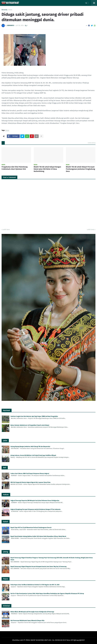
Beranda (4, 10)
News (10, 10)
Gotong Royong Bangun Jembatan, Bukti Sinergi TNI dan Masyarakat (30, 447)
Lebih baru (6, 230)
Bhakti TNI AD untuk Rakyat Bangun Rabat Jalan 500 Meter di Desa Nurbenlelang (47, 169)
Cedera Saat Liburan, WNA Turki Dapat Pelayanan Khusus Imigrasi (30, 474)
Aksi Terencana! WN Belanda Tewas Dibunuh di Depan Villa (27, 621)
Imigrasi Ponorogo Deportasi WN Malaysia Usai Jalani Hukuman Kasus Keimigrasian (35, 501)
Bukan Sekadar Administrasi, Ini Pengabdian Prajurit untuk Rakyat (30, 425)
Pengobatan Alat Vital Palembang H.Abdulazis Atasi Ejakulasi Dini (15, 168)
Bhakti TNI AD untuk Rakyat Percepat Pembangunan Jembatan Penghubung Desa (80, 169)
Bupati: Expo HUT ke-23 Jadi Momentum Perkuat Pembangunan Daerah (31, 528)
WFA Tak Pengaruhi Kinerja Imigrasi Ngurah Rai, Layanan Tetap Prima (30, 482)
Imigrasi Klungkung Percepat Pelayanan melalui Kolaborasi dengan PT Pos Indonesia (35, 509)
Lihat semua (92, 143)
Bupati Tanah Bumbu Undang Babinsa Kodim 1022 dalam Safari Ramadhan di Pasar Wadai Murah (38, 536)
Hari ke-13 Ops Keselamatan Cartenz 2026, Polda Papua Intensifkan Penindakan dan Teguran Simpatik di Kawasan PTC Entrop (47, 594)
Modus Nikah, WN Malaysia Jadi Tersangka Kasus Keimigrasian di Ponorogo (32, 612)
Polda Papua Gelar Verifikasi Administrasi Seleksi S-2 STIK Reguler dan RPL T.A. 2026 (35, 585)
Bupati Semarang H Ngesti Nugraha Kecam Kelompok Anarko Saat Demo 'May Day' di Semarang (38, 567)
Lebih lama (91, 230)
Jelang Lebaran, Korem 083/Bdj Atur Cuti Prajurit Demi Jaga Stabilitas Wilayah (33, 455)
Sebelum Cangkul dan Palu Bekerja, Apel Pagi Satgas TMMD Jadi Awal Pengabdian (34, 416)
